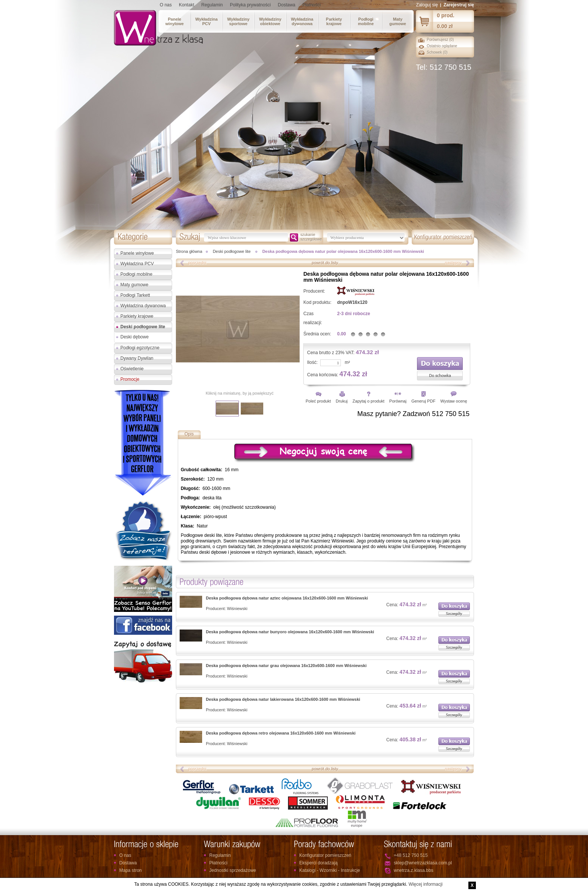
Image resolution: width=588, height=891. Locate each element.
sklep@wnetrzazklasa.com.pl (423, 863)
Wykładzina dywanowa (143, 306)
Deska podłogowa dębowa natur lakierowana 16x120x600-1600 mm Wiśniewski (283, 699)
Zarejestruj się (459, 5)
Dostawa (287, 5)
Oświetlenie (132, 369)
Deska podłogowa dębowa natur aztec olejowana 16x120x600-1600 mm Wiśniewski (287, 598)
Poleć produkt (318, 401)
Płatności (312, 5)
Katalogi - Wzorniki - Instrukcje (330, 870)
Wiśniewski (237, 609)
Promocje (130, 379)
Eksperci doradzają (318, 863)
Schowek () (437, 52)
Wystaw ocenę (454, 401)
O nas (166, 5)
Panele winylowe (137, 253)
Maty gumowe (134, 285)
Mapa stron (130, 870)
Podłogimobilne (366, 21)
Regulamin (212, 5)
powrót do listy (325, 263)
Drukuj (342, 401)
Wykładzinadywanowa (302, 21)
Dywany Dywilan (137, 358)
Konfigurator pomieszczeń (325, 855)
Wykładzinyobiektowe (270, 21)
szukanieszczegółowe (311, 237)
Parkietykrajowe (334, 21)
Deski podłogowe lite (143, 327)
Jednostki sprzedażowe (233, 870)
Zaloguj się (427, 5)
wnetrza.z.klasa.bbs (413, 870)
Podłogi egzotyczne (140, 348)
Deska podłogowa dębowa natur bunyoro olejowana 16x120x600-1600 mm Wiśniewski (290, 632)
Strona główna (189, 251)
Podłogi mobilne (136, 274)
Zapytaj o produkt (368, 401)
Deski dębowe (134, 337)
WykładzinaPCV (207, 21)
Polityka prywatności (250, 5)
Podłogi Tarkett (135, 295)
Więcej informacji (425, 884)
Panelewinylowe (175, 21)
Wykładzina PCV (137, 264)
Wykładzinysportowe (238, 21)
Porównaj (398, 401)
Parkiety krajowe (137, 316)
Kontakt (187, 5)
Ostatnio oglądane (442, 46)
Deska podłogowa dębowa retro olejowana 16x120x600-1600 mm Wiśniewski (281, 733)
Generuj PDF (423, 401)
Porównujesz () (440, 40)
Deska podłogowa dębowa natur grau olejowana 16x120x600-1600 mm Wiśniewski (286, 666)
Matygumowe (398, 21)
